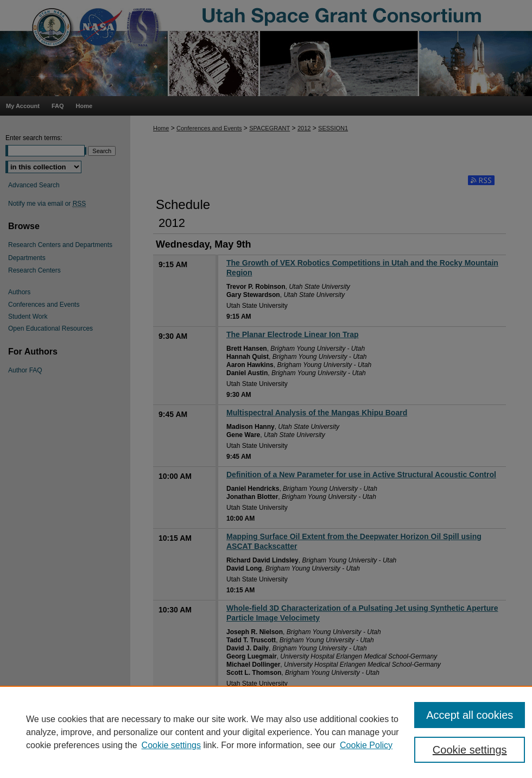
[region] (266, 732)
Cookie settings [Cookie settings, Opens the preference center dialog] (470, 750)
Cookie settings (171, 745)
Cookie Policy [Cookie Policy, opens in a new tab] (366, 745)
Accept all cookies (470, 715)
